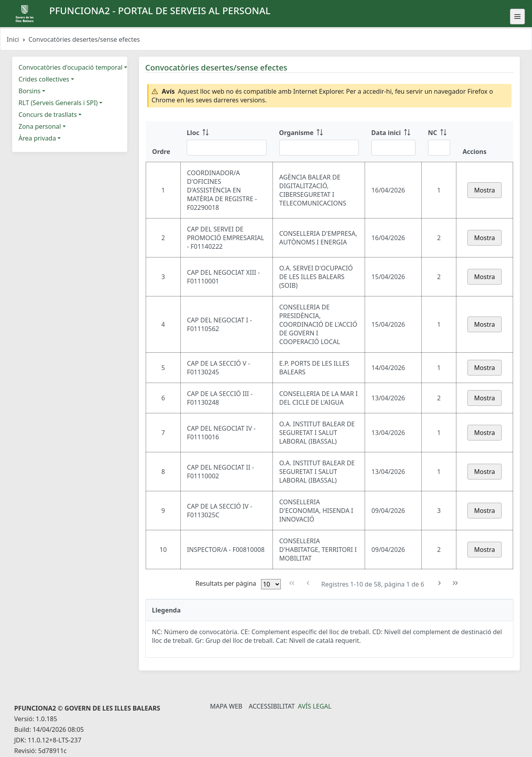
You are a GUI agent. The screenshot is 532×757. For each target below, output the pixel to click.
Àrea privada (37, 138)
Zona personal (40, 126)
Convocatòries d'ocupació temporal (70, 67)
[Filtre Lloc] (226, 148)
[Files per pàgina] (271, 584)
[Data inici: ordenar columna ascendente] (393, 142)
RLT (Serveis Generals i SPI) (58, 103)
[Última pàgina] (455, 583)
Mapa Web (226, 706)
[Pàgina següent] (439, 583)
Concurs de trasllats (48, 115)
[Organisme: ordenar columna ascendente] (319, 142)
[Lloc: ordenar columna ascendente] (226, 142)
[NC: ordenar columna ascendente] (439, 142)
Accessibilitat (272, 706)
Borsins (30, 91)
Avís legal (315, 706)
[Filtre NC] (439, 148)
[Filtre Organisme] (319, 148)
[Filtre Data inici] (393, 148)
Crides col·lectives (44, 79)
